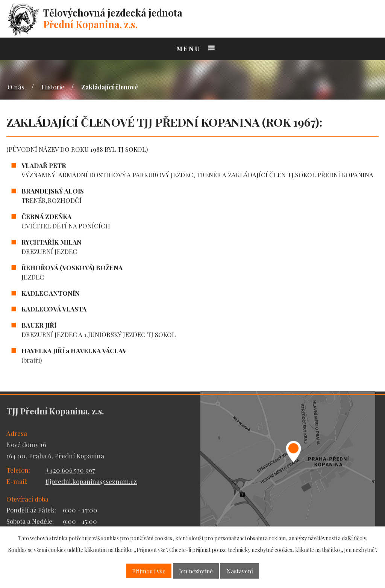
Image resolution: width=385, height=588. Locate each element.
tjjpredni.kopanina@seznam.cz (91, 481)
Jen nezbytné (196, 571)
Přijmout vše (149, 571)
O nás (16, 87)
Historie (53, 87)
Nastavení (240, 571)
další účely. (354, 538)
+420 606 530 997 (70, 470)
